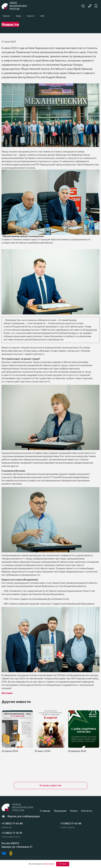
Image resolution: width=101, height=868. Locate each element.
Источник (7, 693)
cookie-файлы (48, 864)
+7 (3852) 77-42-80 (12, 823)
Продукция (60, 811)
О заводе (45, 811)
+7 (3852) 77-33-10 (12, 833)
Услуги (74, 811)
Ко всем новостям (50, 785)
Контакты (87, 811)
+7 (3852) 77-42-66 (71, 823)
